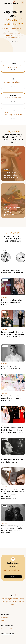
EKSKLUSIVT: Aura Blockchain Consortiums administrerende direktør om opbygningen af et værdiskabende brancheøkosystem (13, 494)
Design (5, 506)
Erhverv (6, 170)
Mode (4, 250)
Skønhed (5, 346)
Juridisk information (6, 631)
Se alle (13, 70)
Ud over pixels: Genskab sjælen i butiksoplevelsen (11, 175)
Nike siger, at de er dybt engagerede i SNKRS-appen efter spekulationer (12, 211)
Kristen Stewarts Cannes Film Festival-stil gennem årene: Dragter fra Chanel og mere (12, 430)
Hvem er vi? (13, 41)
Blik (5, 205)
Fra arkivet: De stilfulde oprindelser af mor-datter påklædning (11, 398)
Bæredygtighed (7, 469)
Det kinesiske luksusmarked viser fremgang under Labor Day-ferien (12, 302)
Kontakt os (13, 577)
